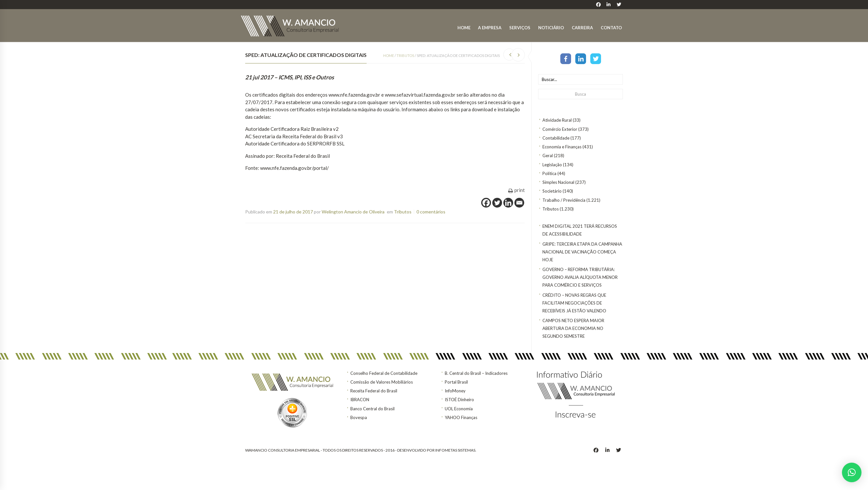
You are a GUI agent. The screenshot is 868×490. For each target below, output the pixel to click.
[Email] (519, 203)
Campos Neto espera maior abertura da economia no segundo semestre (573, 328)
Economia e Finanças (562, 147)
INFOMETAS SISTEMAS (455, 450)
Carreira (582, 28)
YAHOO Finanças (461, 417)
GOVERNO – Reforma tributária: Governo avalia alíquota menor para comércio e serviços (580, 277)
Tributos (551, 209)
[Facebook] (486, 203)
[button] (852, 472)
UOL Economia (459, 409)
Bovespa (359, 417)
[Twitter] (497, 203)
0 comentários (431, 212)
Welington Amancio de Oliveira (353, 212)
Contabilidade (556, 138)
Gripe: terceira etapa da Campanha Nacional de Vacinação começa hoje (582, 252)
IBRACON (360, 400)
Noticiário (551, 28)
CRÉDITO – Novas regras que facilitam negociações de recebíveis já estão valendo (574, 303)
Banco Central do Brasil (372, 409)
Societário (552, 191)
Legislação (552, 165)
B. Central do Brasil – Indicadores (476, 373)
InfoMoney (455, 391)
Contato (611, 28)
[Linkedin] (508, 203)
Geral (548, 156)
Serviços (520, 28)
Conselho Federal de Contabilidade (384, 373)
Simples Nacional (558, 182)
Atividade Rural (557, 120)
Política (549, 173)
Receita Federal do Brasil (374, 391)
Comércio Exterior (560, 129)
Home (464, 28)
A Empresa (490, 28)
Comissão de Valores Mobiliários (382, 382)
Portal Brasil (456, 382)
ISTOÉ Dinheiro (459, 400)
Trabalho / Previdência (564, 200)
